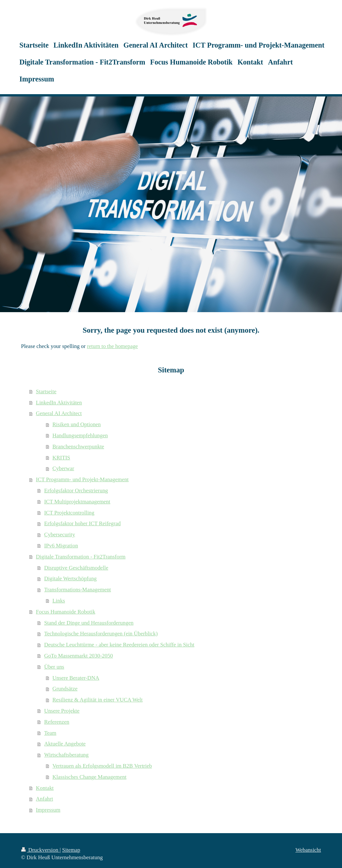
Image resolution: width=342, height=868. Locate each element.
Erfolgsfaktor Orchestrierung (76, 491)
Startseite (46, 391)
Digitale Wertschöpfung (70, 579)
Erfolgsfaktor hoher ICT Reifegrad (82, 523)
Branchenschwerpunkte (78, 447)
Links (59, 601)
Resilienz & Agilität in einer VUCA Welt (98, 700)
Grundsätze (65, 689)
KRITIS (61, 458)
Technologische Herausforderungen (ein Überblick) (101, 634)
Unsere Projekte (62, 711)
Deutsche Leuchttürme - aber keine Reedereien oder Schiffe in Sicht (119, 645)
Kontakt (45, 788)
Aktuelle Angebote (65, 744)
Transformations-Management (77, 590)
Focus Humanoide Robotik (66, 612)
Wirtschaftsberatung (66, 755)
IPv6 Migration (61, 546)
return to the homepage (112, 346)
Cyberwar (63, 468)
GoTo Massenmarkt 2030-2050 (78, 656)
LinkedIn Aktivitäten (59, 403)
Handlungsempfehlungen (80, 435)
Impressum (48, 810)
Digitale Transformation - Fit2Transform (81, 557)
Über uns (54, 667)
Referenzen (57, 722)
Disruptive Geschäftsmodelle (76, 568)
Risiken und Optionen (77, 424)
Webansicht (308, 850)
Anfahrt (45, 799)
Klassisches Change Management (89, 777)
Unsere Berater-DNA (76, 678)
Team (50, 733)
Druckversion (40, 850)
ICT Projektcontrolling (69, 513)
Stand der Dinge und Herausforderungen (89, 623)
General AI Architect (59, 413)
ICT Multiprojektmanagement (77, 502)
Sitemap (71, 850)
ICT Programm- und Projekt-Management (82, 479)
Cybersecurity (59, 535)
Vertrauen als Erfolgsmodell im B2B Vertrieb (102, 766)
